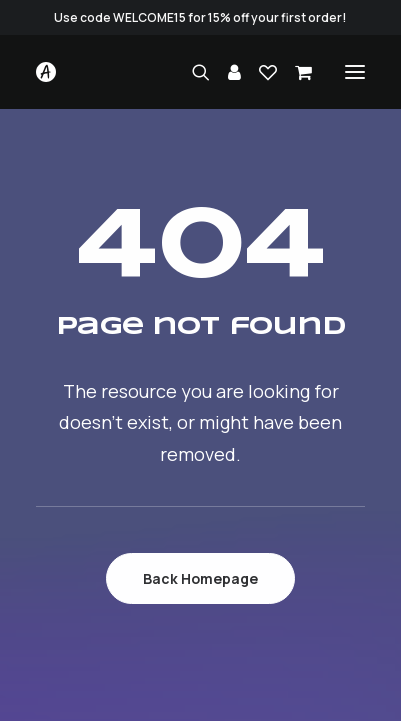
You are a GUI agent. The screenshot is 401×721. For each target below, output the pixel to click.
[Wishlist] (259, 72)
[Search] (192, 72)
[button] (355, 72)
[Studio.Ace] (46, 72)
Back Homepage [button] (200, 578)
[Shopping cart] (294, 72)
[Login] (225, 72)
